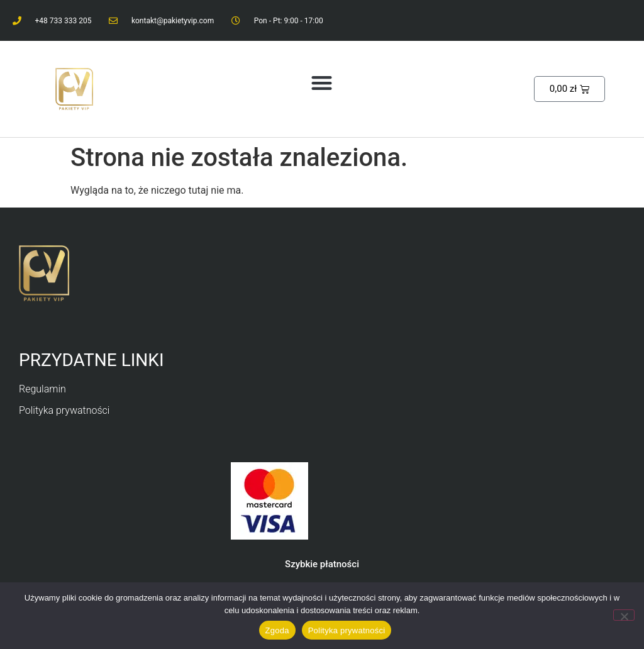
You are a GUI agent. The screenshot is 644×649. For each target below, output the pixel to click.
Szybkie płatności (322, 564)
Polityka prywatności (347, 630)
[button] (322, 83)
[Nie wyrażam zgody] (624, 615)
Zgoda (277, 630)
